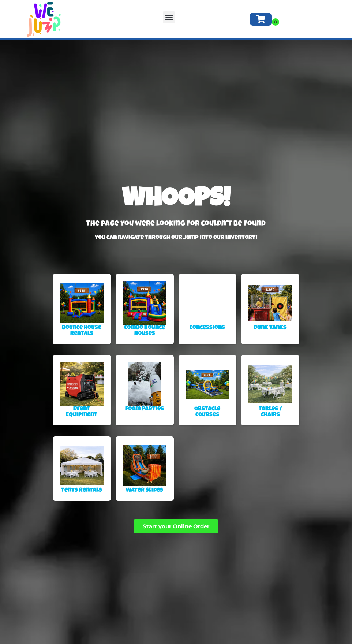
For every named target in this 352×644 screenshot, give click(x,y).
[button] (169, 17)
